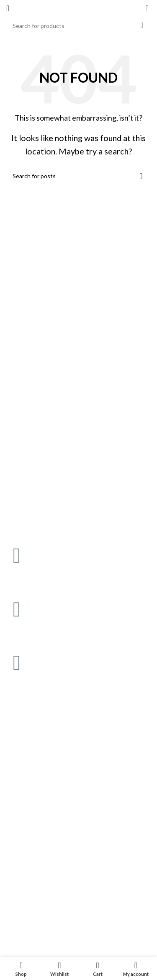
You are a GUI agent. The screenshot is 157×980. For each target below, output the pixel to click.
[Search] (78, 25)
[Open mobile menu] (8, 8)
